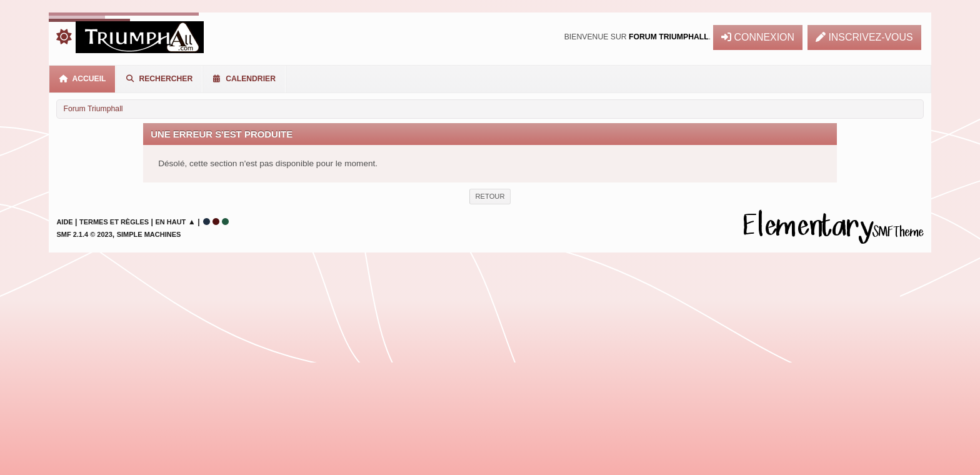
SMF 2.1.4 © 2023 (84, 234)
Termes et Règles (114, 222)
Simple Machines (149, 234)
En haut (170, 222)
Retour (490, 196)
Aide (64, 222)
